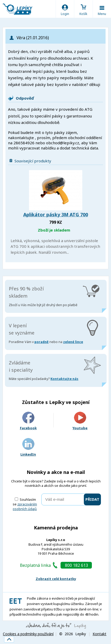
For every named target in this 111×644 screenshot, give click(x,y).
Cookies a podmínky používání (28, 634)
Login (65, 14)
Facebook (28, 421)
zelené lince (73, 342)
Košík (83, 14)
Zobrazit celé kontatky (56, 579)
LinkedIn (28, 447)
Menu (102, 14)
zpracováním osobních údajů (25, 507)
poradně (42, 342)
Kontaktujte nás (64, 379)
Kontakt (99, 634)
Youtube (80, 421)
